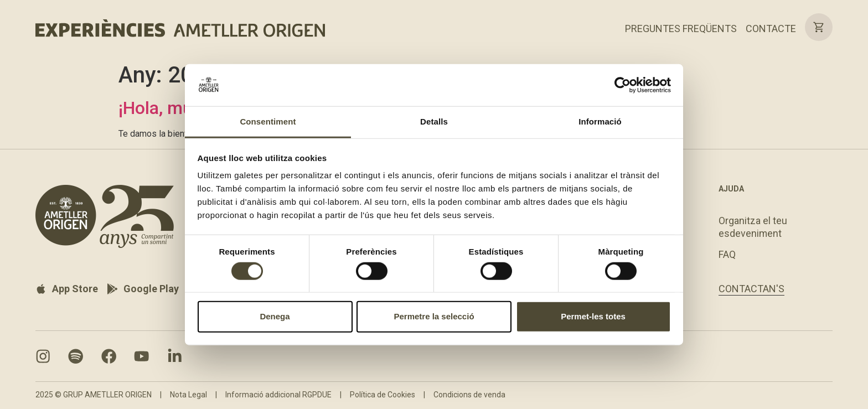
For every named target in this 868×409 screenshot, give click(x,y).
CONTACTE (771, 29)
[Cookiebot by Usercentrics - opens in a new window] (622, 85)
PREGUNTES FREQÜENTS (681, 29)
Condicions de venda (469, 396)
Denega (275, 316)
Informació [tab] (600, 121)
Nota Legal (188, 396)
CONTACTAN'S (751, 289)
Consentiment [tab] (268, 121)
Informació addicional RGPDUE (278, 396)
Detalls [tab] (434, 121)
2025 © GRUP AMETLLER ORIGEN (94, 396)
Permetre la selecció (434, 316)
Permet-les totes (593, 316)
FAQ (727, 254)
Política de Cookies (383, 396)
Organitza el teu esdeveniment (753, 227)
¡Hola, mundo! (173, 108)
